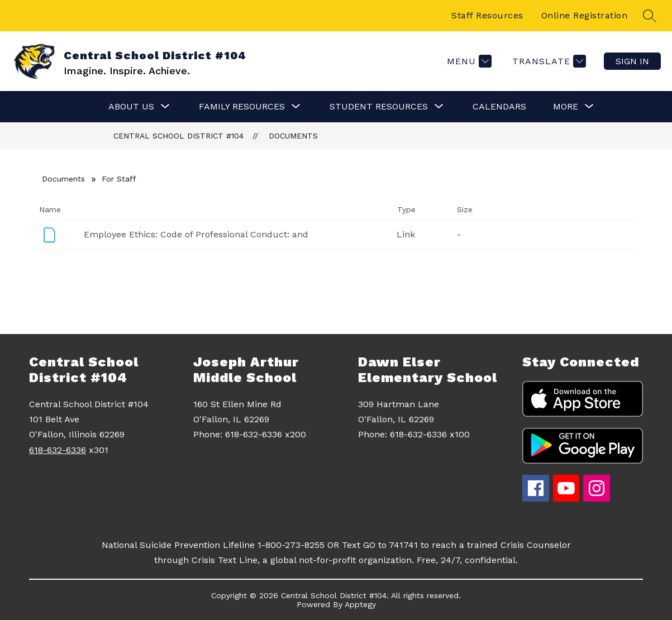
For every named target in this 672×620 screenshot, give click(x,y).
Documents (293, 136)
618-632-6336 (58, 450)
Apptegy (360, 604)
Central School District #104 (178, 136)
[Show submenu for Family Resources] (242, 107)
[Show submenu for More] (566, 107)
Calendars (499, 106)
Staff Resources (487, 15)
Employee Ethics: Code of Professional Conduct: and (196, 234)
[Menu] (468, 61)
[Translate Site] (548, 61)
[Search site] (650, 16)
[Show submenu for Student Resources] (379, 107)
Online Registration (585, 15)
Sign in (632, 61)
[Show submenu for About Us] (131, 107)
